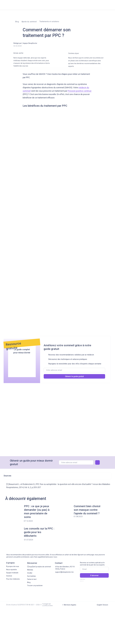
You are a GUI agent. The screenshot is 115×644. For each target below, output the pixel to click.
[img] (108, 5)
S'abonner (94, 575)
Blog (17, 22)
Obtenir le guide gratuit (74, 376)
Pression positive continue (80, 91)
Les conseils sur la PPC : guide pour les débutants (39, 532)
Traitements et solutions (49, 22)
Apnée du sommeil (29, 22)
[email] (74, 370)
